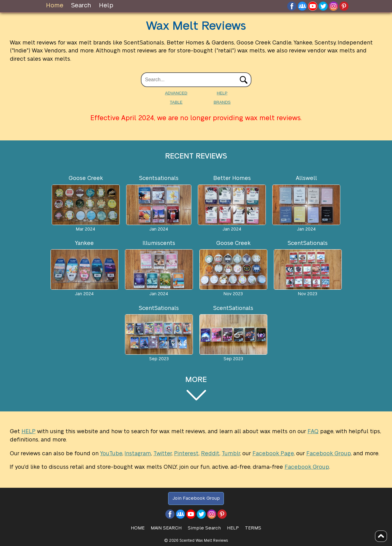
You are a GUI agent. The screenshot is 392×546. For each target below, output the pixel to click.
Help (106, 6)
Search (81, 6)
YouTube (111, 454)
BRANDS (222, 102)
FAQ (313, 431)
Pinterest (186, 454)
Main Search (166, 528)
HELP (222, 93)
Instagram (138, 454)
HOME (138, 528)
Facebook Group (328, 454)
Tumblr (231, 454)
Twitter (162, 454)
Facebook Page (273, 454)
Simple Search (204, 528)
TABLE (176, 102)
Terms (253, 528)
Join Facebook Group (196, 498)
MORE (196, 388)
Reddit (210, 454)
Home (55, 6)
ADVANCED (176, 93)
